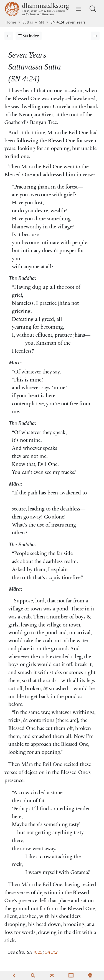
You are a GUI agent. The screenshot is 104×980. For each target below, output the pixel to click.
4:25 (38, 952)
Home (11, 23)
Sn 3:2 (51, 952)
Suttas (28, 23)
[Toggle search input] (93, 9)
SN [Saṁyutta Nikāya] (42, 23)
